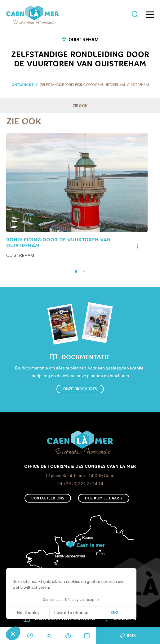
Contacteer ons (48, 498)
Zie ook (80, 106)
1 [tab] (76, 271)
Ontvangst (23, 85)
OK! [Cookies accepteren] (115, 613)
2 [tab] (84, 271)
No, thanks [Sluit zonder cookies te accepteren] (28, 613)
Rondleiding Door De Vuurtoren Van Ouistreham (58, 243)
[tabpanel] (77, 196)
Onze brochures (80, 389)
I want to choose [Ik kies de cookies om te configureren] (71, 613)
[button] (13, 633)
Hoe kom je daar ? (104, 498)
